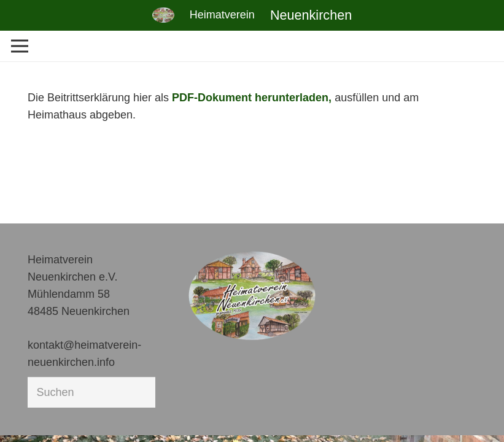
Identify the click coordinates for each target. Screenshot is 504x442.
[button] (27, 415)
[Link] (163, 15)
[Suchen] (91, 392)
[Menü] (20, 46)
